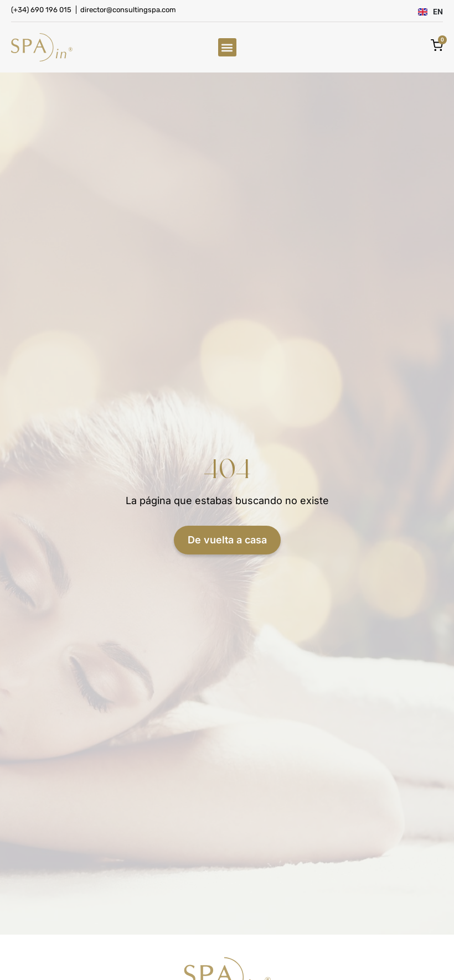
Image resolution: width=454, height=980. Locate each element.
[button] (227, 47)
